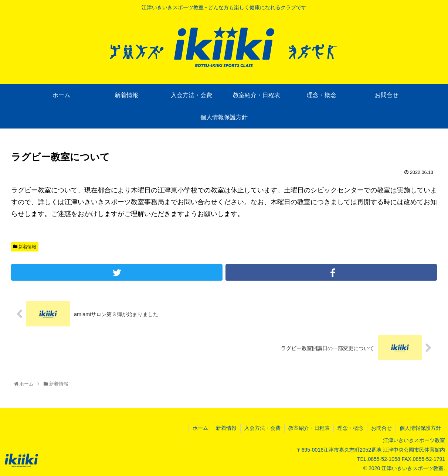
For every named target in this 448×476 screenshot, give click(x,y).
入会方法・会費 (262, 428)
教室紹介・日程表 (309, 428)
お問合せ (381, 428)
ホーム (200, 428)
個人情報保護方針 (420, 428)
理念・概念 (350, 428)
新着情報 (25, 247)
